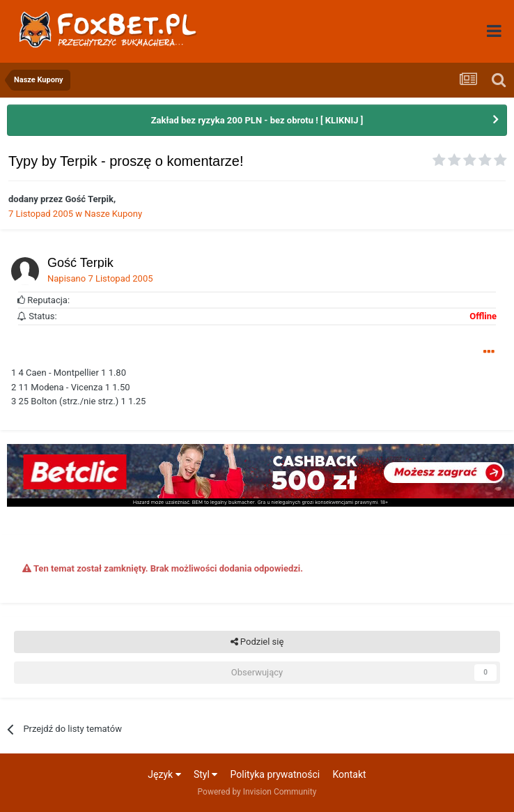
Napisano (100, 278)
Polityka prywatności (275, 774)
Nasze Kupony (113, 214)
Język (164, 774)
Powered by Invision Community (257, 792)
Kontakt (349, 774)
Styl (205, 774)
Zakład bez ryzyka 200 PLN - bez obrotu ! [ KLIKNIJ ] (257, 120)
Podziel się (257, 642)
